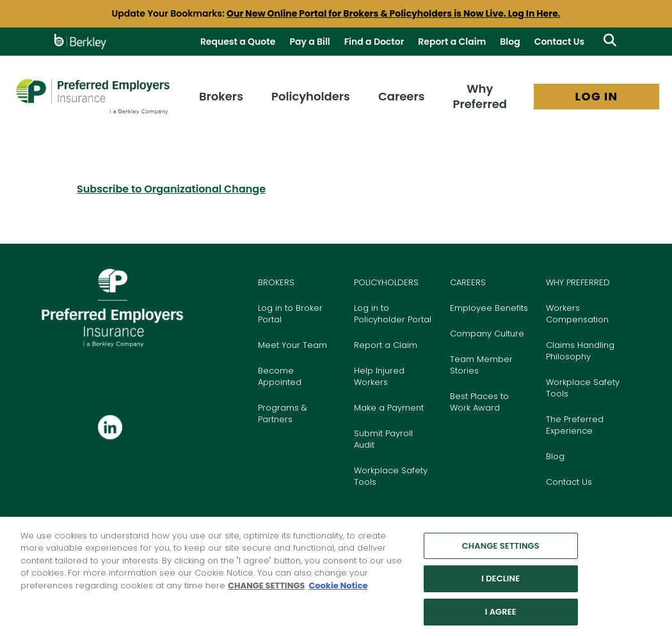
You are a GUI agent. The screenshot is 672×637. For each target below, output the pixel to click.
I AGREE (501, 617)
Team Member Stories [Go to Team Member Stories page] (481, 365)
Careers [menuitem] (402, 96)
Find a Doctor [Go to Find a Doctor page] (374, 42)
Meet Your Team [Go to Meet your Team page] (292, 345)
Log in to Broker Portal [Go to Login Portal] (290, 314)
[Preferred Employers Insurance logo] (92, 96)
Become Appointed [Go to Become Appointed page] (280, 376)
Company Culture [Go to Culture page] (487, 334)
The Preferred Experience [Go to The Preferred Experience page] (575, 425)
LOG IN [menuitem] (597, 96)
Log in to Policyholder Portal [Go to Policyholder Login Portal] (393, 314)
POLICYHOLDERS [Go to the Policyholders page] (386, 282)
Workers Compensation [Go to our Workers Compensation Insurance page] (577, 314)
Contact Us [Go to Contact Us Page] (559, 42)
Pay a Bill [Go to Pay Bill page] (309, 42)
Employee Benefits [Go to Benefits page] (489, 308)
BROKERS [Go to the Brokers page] (276, 282)
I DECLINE (500, 584)
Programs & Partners (283, 413)
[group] (336, 14)
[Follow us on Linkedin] (110, 428)
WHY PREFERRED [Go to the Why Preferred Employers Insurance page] (578, 282)
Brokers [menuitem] (221, 96)
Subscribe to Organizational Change (171, 189)
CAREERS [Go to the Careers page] (468, 282)
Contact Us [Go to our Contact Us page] (569, 482)
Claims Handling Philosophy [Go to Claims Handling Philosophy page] (580, 351)
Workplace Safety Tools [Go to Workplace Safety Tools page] (391, 476)
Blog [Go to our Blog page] (555, 456)
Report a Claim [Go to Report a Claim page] (452, 42)
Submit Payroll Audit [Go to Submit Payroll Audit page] (383, 439)
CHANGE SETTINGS (266, 591)
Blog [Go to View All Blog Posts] (510, 42)
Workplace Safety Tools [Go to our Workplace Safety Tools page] (583, 388)
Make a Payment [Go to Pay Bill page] (389, 408)
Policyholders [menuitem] (311, 96)
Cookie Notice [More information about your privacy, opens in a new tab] (338, 591)
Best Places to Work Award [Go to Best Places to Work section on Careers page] (479, 402)
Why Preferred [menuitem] (480, 96)
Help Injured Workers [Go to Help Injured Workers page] (379, 376)
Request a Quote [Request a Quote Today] (238, 42)
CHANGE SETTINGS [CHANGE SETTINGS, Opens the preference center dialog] (501, 552)
